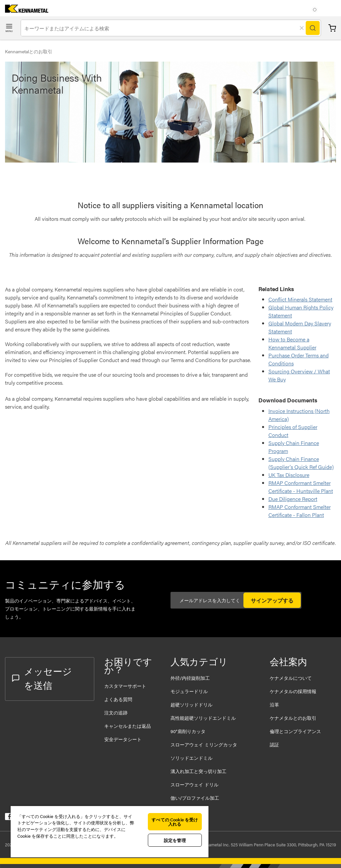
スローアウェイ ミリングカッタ (204, 744)
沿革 (274, 704)
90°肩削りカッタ (188, 731)
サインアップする (272, 600)
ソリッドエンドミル (191, 758)
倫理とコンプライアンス (295, 731)
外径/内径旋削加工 (190, 678)
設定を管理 (175, 840)
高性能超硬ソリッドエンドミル (203, 718)
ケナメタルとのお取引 (293, 718)
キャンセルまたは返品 (128, 726)
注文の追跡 (116, 712)
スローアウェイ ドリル (194, 784)
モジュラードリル (189, 691)
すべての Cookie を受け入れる (175, 822)
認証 (274, 744)
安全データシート (123, 739)
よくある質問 (118, 699)
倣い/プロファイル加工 (195, 798)
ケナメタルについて (291, 678)
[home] (24, 10)
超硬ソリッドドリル (191, 704)
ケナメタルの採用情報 (293, 691)
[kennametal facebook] (8, 818)
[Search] (313, 28)
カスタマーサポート (126, 686)
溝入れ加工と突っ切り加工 (198, 771)
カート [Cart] (332, 28)
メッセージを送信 (42, 678)
